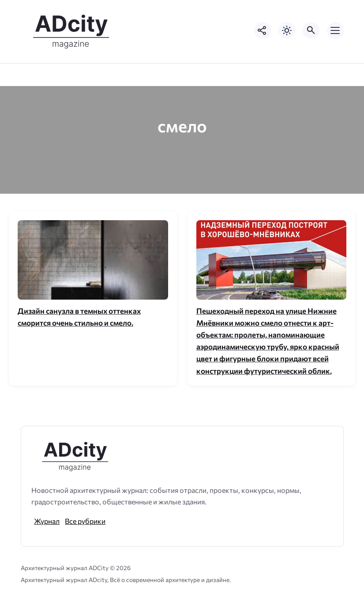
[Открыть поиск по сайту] (311, 30)
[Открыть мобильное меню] (335, 30)
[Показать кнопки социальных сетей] (263, 30)
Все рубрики (85, 521)
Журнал (47, 521)
